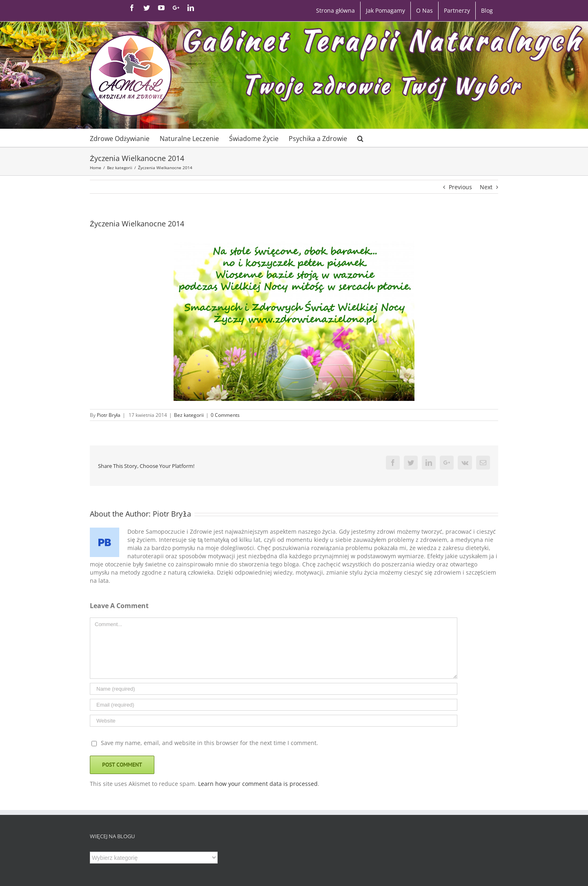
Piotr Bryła (109, 415)
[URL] (274, 721)
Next (486, 187)
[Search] (360, 138)
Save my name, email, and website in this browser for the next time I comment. (209, 743)
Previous (460, 187)
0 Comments (225, 415)
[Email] (274, 705)
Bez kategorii (189, 415)
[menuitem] (335, 11)
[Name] (274, 689)
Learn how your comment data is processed (258, 784)
